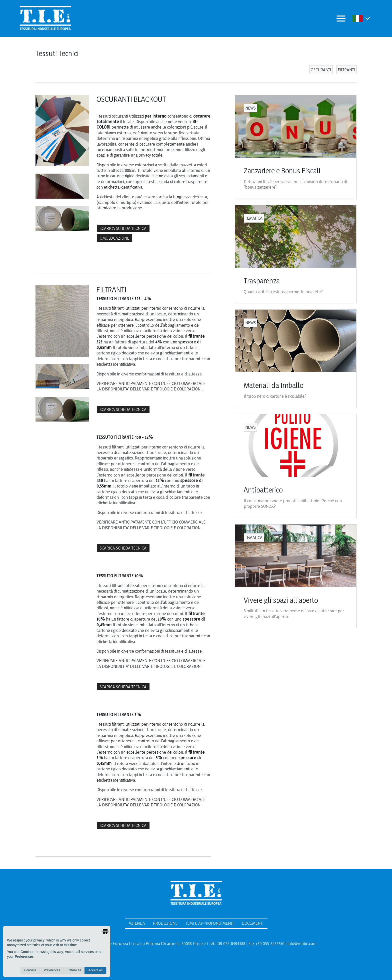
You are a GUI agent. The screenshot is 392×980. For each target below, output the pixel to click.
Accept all (95, 970)
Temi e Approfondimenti (210, 923)
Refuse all (74, 970)
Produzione (165, 923)
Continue (30, 970)
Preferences (52, 970)
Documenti (253, 923)
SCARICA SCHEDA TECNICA (123, 228)
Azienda (137, 923)
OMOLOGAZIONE (114, 238)
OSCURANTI (321, 70)
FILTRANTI (346, 70)
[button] (368, 18)
